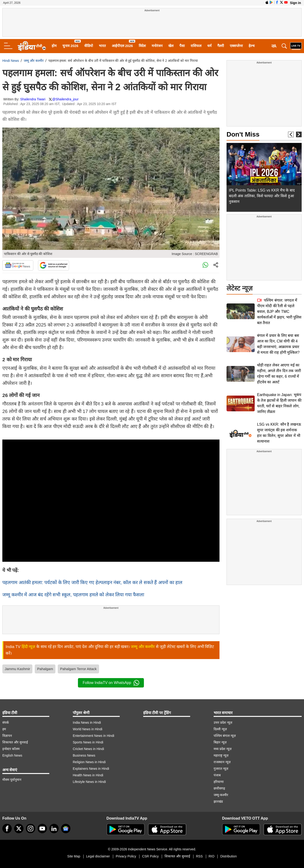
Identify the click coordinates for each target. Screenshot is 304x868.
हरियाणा (219, 782)
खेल (171, 46)
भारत (102, 46)
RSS (199, 856)
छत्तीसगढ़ (219, 788)
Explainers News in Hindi (91, 769)
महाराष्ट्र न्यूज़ (221, 755)
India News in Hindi (87, 723)
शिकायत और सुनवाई (15, 742)
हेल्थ (252, 46)
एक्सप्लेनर (236, 46)
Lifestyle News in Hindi (89, 782)
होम (54, 46)
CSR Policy (150, 856)
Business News (84, 755)
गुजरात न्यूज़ (221, 769)
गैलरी (221, 46)
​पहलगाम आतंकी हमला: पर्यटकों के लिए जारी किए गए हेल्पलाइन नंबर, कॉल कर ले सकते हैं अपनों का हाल (92, 582)
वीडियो (89, 46)
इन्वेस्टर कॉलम (11, 749)
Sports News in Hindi (88, 742)
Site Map (74, 856)
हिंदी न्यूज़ (29, 647)
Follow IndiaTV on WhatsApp (111, 683)
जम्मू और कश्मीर (34, 61)
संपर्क (6, 723)
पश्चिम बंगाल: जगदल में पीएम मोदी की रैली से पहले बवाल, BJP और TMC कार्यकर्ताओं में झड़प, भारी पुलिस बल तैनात (279, 312)
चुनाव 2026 (70, 46)
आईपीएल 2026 (122, 46)
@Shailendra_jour (65, 99)
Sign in (295, 3)
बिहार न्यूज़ (220, 742)
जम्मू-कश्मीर (221, 795)
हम (4, 729)
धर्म (209, 46)
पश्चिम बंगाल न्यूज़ (225, 736)
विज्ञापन (7, 736)
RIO (212, 856)
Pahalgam (45, 669)
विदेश (142, 46)
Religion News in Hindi (89, 762)
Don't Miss (243, 134)
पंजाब (217, 775)
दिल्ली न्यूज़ (220, 729)
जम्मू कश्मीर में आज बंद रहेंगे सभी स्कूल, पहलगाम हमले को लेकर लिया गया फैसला (73, 595)
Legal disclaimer (98, 856)
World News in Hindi (88, 729)
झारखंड (218, 801)
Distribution (228, 856)
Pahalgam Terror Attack (78, 669)
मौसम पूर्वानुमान (12, 780)
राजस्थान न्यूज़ (222, 762)
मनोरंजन (157, 46)
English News (12, 755)
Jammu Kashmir (17, 669)
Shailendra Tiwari (33, 99)
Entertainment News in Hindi (94, 736)
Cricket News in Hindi (88, 749)
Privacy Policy (126, 856)
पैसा (182, 46)
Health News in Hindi (88, 775)
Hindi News (11, 61)
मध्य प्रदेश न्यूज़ (223, 749)
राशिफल (196, 46)
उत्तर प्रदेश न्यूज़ (223, 723)
